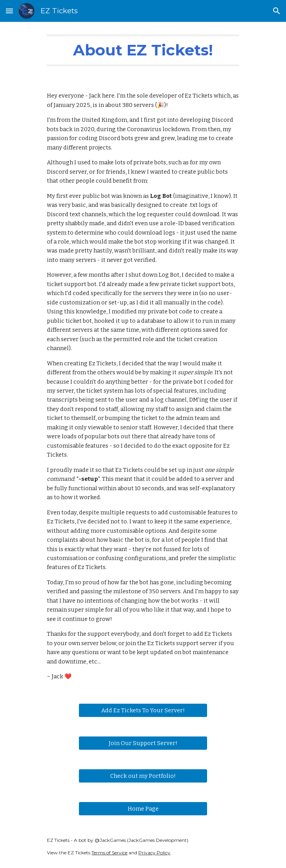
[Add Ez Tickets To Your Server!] (143, 710)
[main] (143, 50)
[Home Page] (143, 808)
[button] (9, 11)
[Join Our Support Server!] (143, 743)
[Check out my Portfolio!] (143, 776)
